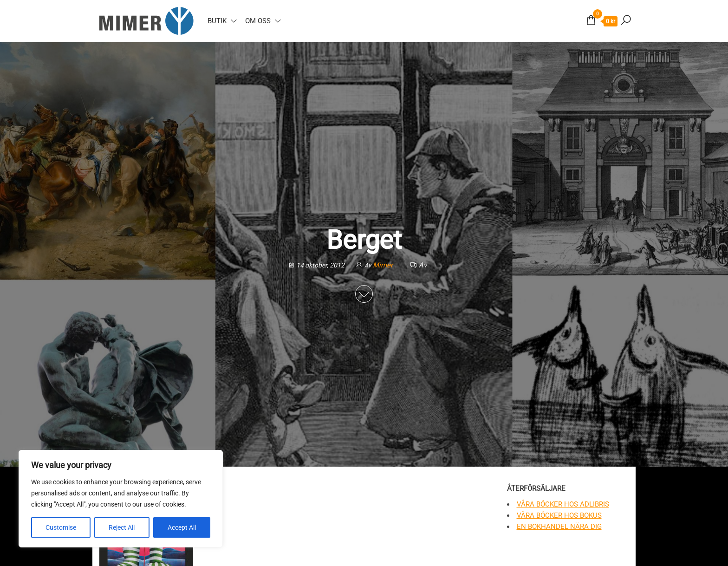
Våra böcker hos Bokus (559, 515)
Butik (217, 21)
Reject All (122, 527)
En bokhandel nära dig (559, 527)
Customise (61, 527)
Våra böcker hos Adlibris (563, 504)
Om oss (258, 21)
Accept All (182, 527)
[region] (121, 499)
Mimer (384, 265)
